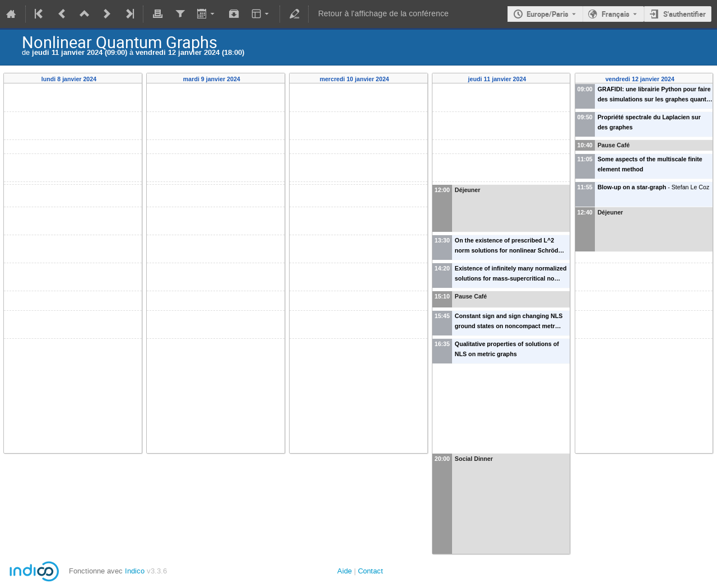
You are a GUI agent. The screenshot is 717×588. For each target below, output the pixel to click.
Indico (135, 571)
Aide (344, 571)
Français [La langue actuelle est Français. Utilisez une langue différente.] (616, 14)
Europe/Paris (548, 14)
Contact (371, 571)
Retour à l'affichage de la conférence (383, 14)
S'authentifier (685, 14)
